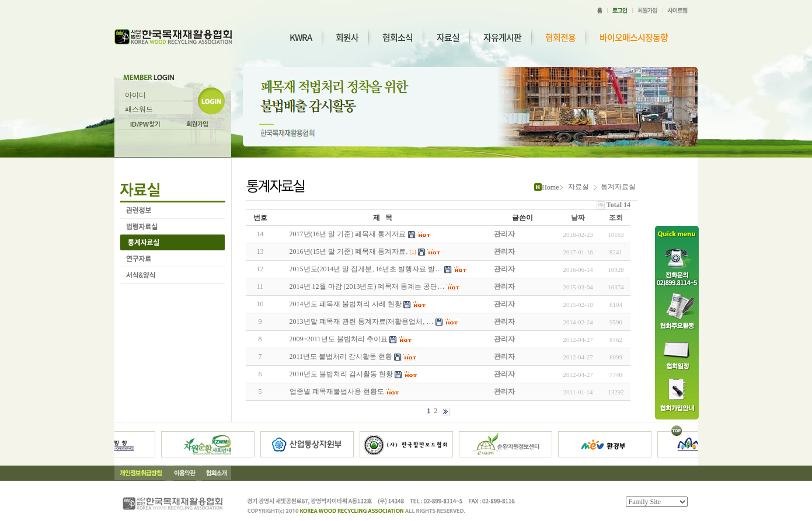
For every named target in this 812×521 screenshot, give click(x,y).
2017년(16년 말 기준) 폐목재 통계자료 (348, 234)
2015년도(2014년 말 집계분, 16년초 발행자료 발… (366, 269)
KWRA (301, 37)
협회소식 (398, 37)
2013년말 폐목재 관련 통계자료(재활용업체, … (362, 321)
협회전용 (560, 38)
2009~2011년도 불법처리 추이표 (339, 339)
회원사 (347, 37)
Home (550, 187)
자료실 (448, 37)
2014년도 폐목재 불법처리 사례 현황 (346, 304)
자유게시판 (502, 37)
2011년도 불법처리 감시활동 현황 (341, 356)
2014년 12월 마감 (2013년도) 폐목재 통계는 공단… (367, 286)
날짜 (578, 218)
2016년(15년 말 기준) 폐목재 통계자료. (349, 251)
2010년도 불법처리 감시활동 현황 (341, 374)
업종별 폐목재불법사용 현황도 (337, 391)
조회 (616, 218)
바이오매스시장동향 (634, 38)
